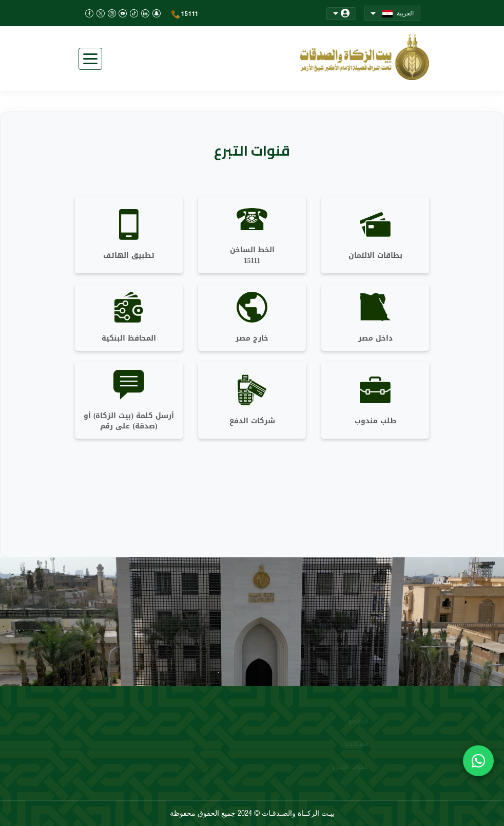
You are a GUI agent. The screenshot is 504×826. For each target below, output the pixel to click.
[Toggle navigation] (90, 59)
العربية (392, 13)
